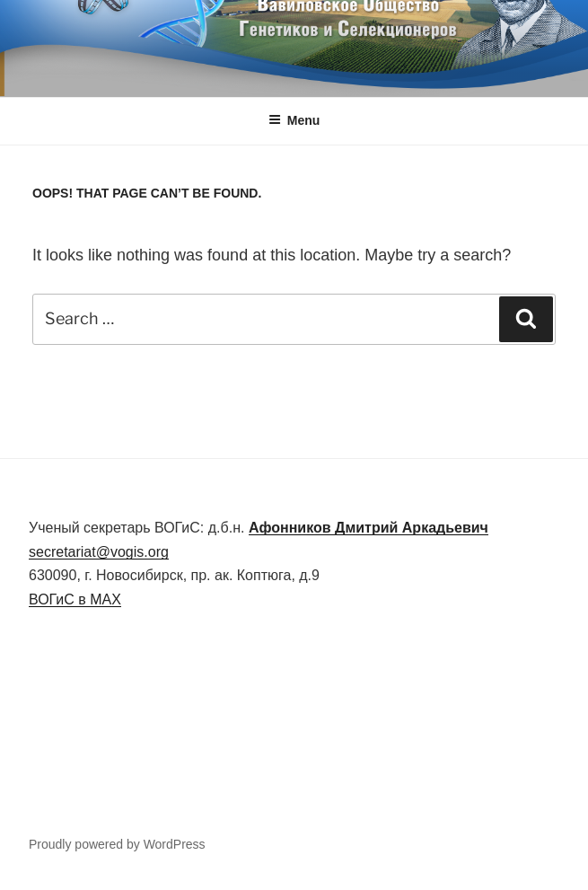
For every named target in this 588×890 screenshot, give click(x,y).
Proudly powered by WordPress (117, 844)
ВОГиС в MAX (75, 599)
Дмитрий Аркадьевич (369, 528)
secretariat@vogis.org (99, 552)
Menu (294, 120)
